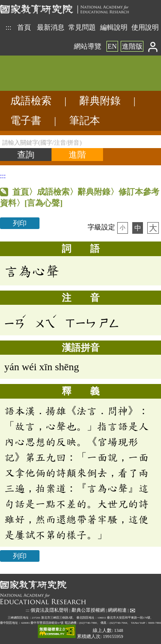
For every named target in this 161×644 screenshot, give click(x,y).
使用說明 (145, 27)
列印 (20, 223)
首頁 (24, 27)
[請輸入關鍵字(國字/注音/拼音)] (80, 142)
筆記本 (85, 121)
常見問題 (82, 27)
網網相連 (117, 610)
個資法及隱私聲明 (49, 610)
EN (112, 46)
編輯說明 (114, 27)
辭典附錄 (100, 101)
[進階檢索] (77, 155)
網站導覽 (88, 46)
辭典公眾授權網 (88, 610)
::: (8, 27)
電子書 (26, 121)
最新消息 (51, 27)
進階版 (132, 46)
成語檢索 (31, 101)
